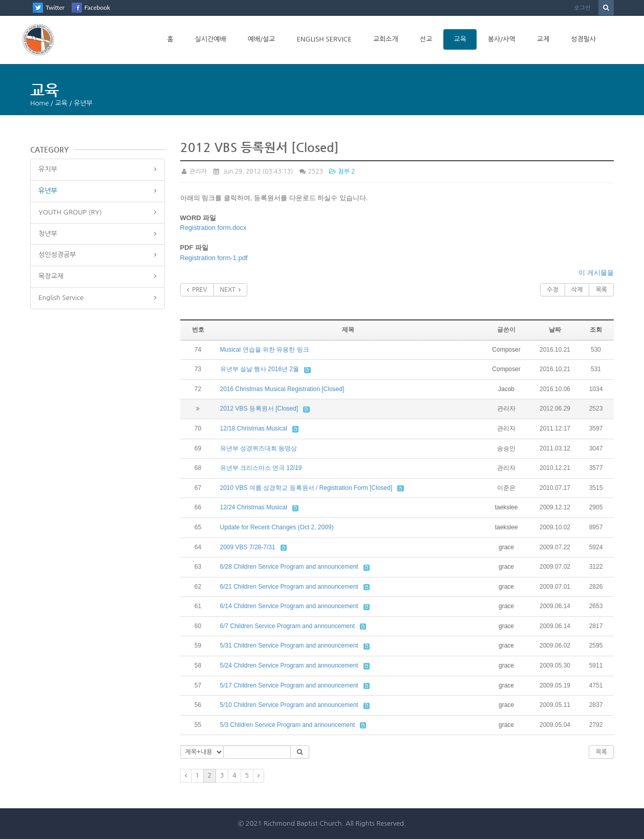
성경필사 (583, 39)
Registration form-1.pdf (214, 258)
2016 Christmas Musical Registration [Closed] (282, 389)
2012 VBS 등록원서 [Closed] (259, 408)
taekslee (507, 507)
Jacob (506, 389)
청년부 (48, 234)
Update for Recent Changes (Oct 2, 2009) (277, 527)
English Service (324, 39)
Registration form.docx (213, 228)
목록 (601, 290)
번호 (198, 330)
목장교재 (51, 276)
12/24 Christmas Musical (254, 507)
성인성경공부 (57, 255)
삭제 (577, 290)
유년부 (48, 191)
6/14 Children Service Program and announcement (289, 606)
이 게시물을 (596, 273)
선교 (426, 39)
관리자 (194, 171)
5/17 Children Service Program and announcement (289, 685)
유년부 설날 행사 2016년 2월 (260, 369)
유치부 (48, 169)
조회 (596, 330)
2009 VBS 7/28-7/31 (248, 547)
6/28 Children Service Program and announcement (289, 567)
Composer (506, 350)
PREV (197, 290)
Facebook (97, 7)
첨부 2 (342, 171)
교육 (460, 39)
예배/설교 (262, 39)
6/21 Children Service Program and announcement (289, 587)
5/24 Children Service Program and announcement (289, 665)
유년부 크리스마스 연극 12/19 (261, 468)
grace (506, 547)
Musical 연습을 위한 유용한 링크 (265, 350)
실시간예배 (211, 39)
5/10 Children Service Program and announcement (289, 705)
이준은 (506, 488)
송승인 (506, 448)
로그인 (582, 7)
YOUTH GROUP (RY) (70, 212)
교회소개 (386, 39)
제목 (348, 330)
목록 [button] (601, 752)
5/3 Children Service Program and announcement (287, 725)
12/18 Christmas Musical (254, 428)
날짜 (555, 330)
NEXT (231, 290)
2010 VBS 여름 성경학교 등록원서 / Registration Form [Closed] (306, 488)
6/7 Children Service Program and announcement (287, 626)
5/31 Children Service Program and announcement (289, 646)
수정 (553, 290)
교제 (543, 39)
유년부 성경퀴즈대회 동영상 (259, 448)
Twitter (55, 7)
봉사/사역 (502, 39)
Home (39, 103)
